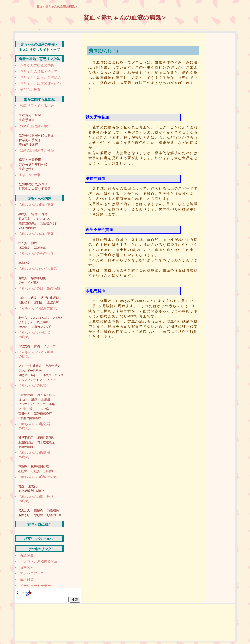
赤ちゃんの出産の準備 (37, 65)
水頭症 (39, 515)
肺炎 (37, 346)
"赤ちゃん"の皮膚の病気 (38, 308)
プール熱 (49, 404)
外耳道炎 (25, 248)
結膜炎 (23, 214)
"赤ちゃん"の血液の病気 (38, 477)
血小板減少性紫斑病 (31, 491)
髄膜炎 (39, 510)
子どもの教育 (30, 90)
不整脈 (23, 467)
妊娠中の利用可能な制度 (36, 135)
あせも (23, 318)
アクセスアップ (32, 574)
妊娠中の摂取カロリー (35, 184)
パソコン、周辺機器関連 (39, 561)
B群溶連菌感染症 (30, 418)
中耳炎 (23, 243)
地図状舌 (25, 302)
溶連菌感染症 (43, 414)
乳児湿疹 (43, 322)
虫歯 (22, 298)
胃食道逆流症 (46, 442)
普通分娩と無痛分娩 (33, 164)
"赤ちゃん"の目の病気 (37, 205)
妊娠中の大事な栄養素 (35, 189)
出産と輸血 (27, 169)
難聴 (34, 243)
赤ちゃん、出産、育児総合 (41, 78)
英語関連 (27, 555)
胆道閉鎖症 (26, 442)
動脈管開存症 (40, 467)
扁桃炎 (23, 278)
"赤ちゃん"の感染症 (35, 386)
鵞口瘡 (39, 302)
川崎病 (49, 471)
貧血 (22, 486)
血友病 (33, 486)
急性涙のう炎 (49, 223)
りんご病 (43, 409)
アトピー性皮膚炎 (30, 366)
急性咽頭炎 (39, 278)
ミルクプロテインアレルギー (37, 380)
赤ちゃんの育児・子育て (39, 71)
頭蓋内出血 (54, 515)
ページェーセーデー (35, 586)
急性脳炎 (53, 510)
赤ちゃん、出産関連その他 (41, 84)
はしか (23, 400)
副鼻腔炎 (24, 263)
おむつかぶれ (40, 318)
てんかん (25, 510)
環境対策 (27, 580)
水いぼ (23, 327)
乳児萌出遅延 (50, 298)
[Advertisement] (145, 101)
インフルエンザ (29, 404)
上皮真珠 (53, 302)
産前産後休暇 (28, 145)
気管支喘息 (53, 366)
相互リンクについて (39, 539)
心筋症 (23, 471)
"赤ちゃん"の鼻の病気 (37, 254)
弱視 (35, 214)
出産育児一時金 (30, 115)
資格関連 (27, 567)
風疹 (35, 400)
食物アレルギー (29, 375)
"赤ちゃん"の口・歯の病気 (40, 288)
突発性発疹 (26, 409)
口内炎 (33, 298)
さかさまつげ (43, 219)
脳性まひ (25, 515)
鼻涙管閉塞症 (27, 223)
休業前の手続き (30, 140)
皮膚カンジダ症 (42, 327)
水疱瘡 (46, 400)
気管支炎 (25, 346)
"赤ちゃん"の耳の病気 (37, 234)
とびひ (57, 318)
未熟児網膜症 (27, 228)
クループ (50, 346)
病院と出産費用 (30, 160)
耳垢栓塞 (40, 248)
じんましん (26, 322)
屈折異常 (25, 219)
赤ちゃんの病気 (39, 198)
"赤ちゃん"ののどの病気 (38, 269)
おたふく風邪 (46, 395)
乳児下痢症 (26, 438)
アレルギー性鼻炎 (30, 371)
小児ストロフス (53, 375)
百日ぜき (25, 414)
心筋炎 (36, 471)
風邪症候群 (26, 395)
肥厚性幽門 (26, 447)
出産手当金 (27, 120)
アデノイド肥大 (29, 283)
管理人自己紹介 (39, 525)
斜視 (44, 214)
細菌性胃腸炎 (46, 438)
